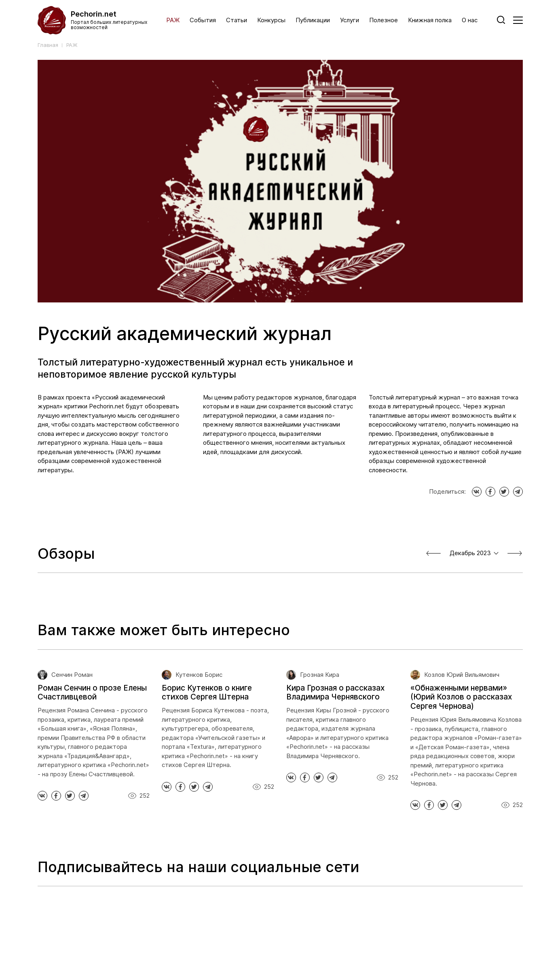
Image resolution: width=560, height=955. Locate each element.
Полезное (384, 20)
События (203, 20)
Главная (48, 45)
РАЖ (173, 20)
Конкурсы (271, 20)
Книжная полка (430, 20)
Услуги (350, 20)
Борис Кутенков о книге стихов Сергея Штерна (207, 693)
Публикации (313, 20)
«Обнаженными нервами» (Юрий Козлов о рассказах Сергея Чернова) (461, 697)
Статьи (237, 20)
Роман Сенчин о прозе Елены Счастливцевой (92, 693)
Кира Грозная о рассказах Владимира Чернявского (335, 693)
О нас (470, 20)
